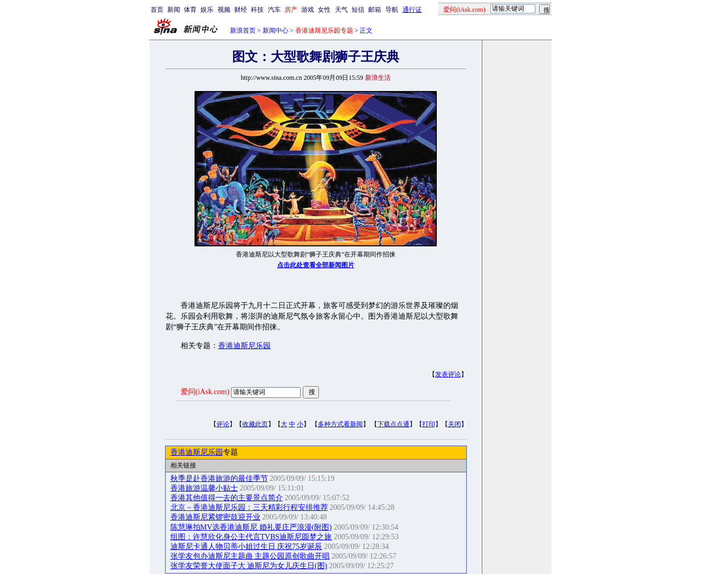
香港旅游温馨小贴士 (204, 488)
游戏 (308, 10)
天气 (341, 10)
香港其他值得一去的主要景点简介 (227, 498)
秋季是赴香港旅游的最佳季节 (219, 478)
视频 (224, 10)
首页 (157, 10)
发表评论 (448, 374)
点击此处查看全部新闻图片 (316, 265)
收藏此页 (255, 424)
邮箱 (375, 10)
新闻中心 (275, 31)
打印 (429, 424)
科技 (257, 10)
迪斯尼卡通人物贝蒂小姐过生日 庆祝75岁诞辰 (247, 546)
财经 (241, 10)
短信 (358, 10)
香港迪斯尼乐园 (244, 346)
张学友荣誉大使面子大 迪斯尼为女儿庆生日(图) (249, 566)
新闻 (174, 10)
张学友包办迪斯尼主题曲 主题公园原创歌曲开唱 (250, 556)
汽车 (274, 10)
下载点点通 (393, 424)
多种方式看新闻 (340, 424)
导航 (392, 10)
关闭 (454, 424)
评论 (223, 424)
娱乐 (207, 10)
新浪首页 (243, 31)
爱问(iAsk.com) (205, 392)
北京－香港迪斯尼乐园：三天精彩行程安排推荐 (249, 507)
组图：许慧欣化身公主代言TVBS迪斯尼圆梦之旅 (251, 537)
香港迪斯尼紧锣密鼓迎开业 (215, 517)
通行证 (412, 10)
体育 (190, 10)
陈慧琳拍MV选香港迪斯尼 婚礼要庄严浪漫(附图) (251, 527)
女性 (324, 10)
